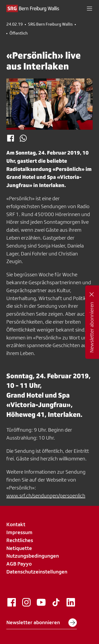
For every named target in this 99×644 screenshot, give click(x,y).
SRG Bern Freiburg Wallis (50, 24)
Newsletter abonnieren (42, 623)
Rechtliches (20, 540)
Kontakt (16, 524)
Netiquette (19, 548)
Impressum (19, 532)
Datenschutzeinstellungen (37, 572)
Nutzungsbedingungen (33, 556)
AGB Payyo (19, 564)
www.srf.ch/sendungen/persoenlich (46, 496)
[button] (89, 8)
